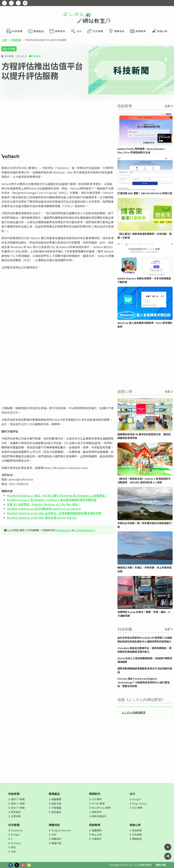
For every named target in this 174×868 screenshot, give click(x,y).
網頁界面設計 (99, 816)
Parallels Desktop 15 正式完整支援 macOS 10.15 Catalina (44, 509)
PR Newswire (63, 530)
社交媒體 (14, 825)
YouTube (16, 843)
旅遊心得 (135, 825)
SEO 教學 (137, 808)
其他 (13, 847)
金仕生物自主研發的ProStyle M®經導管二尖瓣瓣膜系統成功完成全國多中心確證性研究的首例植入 (145, 639)
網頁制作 (95, 794)
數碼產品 (54, 794)
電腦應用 (97, 830)
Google (137, 799)
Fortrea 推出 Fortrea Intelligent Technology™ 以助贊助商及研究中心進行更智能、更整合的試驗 (144, 682)
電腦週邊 (56, 799)
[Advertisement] (58, 127)
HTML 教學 (98, 803)
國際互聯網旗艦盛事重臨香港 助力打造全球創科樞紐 (145, 670)
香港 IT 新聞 (18, 803)
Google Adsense (61, 830)
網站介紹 (161, 865)
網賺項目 (54, 825)
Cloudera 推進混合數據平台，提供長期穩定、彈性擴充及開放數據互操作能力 (144, 650)
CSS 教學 (97, 799)
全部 (167, 106)
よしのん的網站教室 (134, 712)
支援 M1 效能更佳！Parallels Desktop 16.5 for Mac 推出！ (44, 504)
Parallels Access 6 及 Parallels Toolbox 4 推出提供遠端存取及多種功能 (52, 500)
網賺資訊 (56, 839)
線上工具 (97, 834)
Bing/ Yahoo (140, 803)
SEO (132, 794)
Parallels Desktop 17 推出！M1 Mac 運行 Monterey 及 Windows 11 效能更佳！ (57, 495)
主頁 (4, 40)
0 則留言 (36, 56)
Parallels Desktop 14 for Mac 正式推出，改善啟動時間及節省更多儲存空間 (54, 513)
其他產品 (56, 812)
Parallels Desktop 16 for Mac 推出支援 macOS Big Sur (42, 518)
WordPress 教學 (101, 808)
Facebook (17, 830)
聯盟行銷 (56, 843)
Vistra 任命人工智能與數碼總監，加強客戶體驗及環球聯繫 (145, 660)
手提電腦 (56, 808)
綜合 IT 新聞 (9, 49)
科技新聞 (16, 40)
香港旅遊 (137, 830)
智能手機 (56, 803)
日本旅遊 (137, 834)
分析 (13, 851)
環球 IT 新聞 (18, 799)
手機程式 (97, 839)
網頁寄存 (97, 812)
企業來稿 (16, 816)
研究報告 (16, 812)
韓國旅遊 (137, 839)
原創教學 (95, 825)
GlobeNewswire (84, 530)
